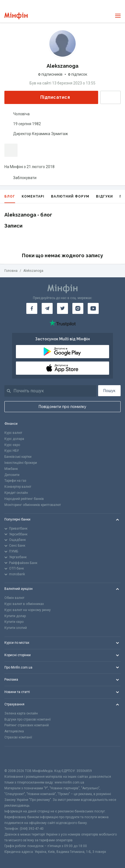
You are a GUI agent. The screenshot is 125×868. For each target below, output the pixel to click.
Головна (11, 271)
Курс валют (13, 433)
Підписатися (51, 97)
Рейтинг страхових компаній (27, 725)
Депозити (12, 475)
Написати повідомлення (110, 97)
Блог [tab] (10, 199)
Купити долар (15, 616)
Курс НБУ (12, 451)
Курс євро (12, 445)
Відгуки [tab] (104, 196)
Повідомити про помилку (63, 407)
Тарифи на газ (15, 481)
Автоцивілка (14, 731)
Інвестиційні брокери (21, 463)
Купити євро (14, 622)
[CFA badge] (17, 757)
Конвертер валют (18, 487)
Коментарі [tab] (33, 196)
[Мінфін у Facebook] (32, 308)
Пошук (109, 391)
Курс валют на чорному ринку (28, 610)
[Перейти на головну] (16, 16)
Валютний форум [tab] (70, 196)
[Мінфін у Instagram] (78, 308)
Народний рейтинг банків (24, 499)
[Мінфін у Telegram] (47, 308)
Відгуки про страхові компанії (28, 719)
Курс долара (14, 439)
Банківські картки (18, 457)
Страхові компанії (18, 737)
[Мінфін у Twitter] (63, 308)
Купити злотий (16, 628)
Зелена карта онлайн (21, 713)
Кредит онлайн (16, 493)
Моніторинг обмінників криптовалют (33, 505)
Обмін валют (14, 598)
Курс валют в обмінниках (24, 604)
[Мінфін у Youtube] (93, 308)
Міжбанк (11, 469)
